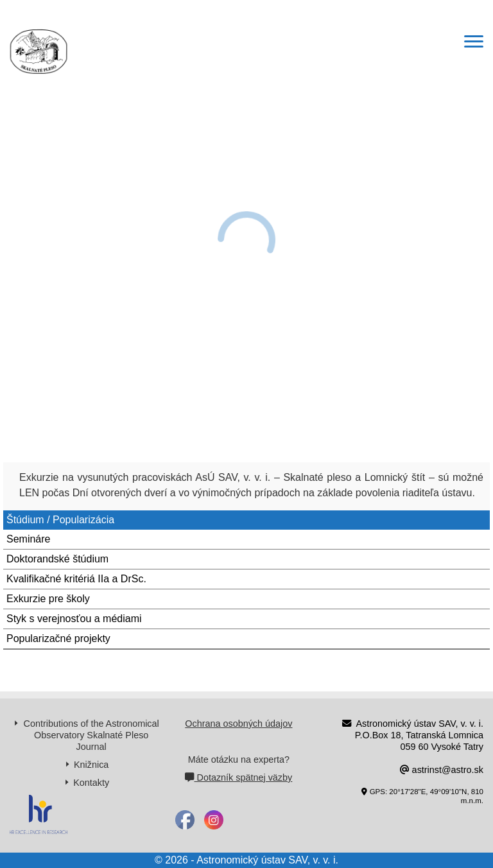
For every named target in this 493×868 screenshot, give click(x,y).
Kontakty (91, 783)
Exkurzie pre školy (48, 599)
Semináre (28, 539)
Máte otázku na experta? (239, 759)
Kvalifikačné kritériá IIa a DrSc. (76, 579)
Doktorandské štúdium (57, 559)
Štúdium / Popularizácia (60, 520)
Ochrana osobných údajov (238, 724)
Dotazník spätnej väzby (238, 777)
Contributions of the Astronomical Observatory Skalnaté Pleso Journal (91, 735)
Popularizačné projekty (58, 638)
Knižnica (91, 765)
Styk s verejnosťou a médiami (74, 619)
